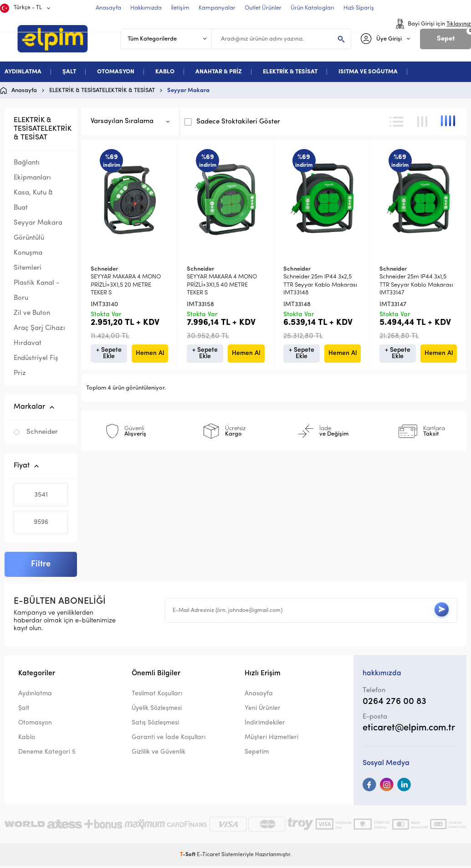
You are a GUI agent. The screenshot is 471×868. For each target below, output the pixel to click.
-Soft (188, 857)
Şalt (24, 711)
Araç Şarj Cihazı (39, 328)
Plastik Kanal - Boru (36, 291)
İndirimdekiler (265, 725)
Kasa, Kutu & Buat (33, 200)
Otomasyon (35, 725)
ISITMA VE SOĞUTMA (368, 72)
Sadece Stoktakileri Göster (232, 122)
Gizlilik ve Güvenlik (159, 754)
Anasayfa (259, 696)
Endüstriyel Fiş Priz (36, 366)
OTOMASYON (116, 72)
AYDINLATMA (23, 72)
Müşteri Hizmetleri (271, 740)
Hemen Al (150, 353)
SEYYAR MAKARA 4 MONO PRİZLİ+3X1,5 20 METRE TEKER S (126, 285)
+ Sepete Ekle (109, 353)
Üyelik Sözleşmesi (157, 711)
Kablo (27, 740)
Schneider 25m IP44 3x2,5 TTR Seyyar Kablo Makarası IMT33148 (320, 285)
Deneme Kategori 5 (47, 754)
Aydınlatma (35, 696)
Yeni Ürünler (263, 711)
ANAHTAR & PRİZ (219, 72)
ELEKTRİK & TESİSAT (290, 72)
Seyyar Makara (38, 223)
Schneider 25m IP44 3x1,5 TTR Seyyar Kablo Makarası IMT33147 (416, 285)
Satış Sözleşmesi (155, 725)
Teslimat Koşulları (157, 696)
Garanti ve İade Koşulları (169, 740)
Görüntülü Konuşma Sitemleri (29, 253)
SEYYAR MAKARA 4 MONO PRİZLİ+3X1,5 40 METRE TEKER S (222, 285)
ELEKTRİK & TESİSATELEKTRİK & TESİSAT (43, 129)
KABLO (165, 72)
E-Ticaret (208, 857)
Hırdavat (28, 343)
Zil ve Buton (32, 313)
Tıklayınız (459, 24)
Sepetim (257, 754)
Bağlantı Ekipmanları (32, 170)
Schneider (36, 432)
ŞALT (69, 72)
